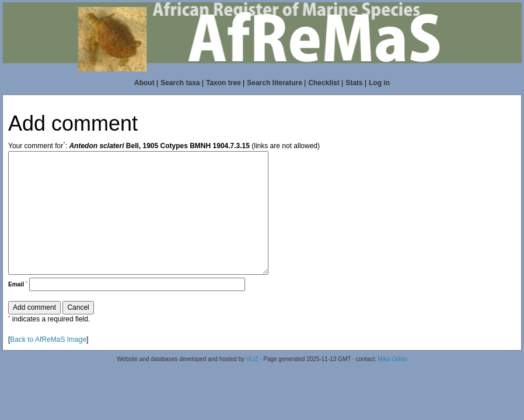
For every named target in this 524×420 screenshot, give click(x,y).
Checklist (324, 83)
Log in (379, 83)
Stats (354, 83)
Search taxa (180, 83)
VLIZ (252, 359)
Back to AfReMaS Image (48, 339)
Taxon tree (223, 83)
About (144, 83)
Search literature (275, 83)
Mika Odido (392, 359)
